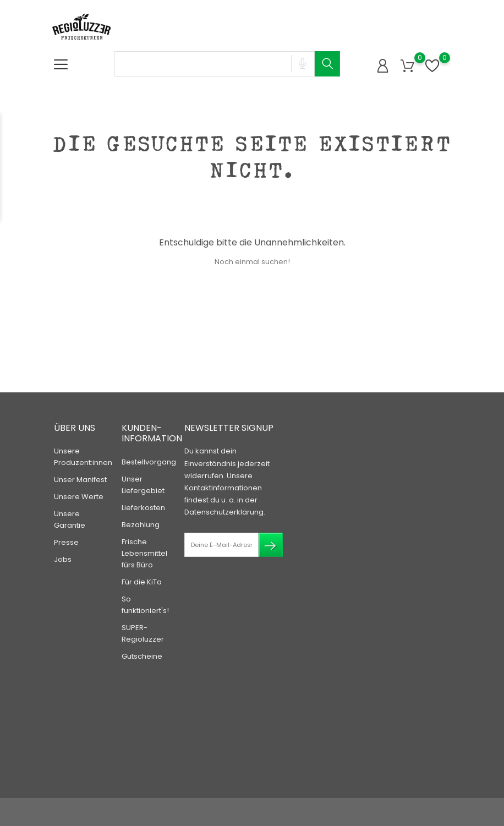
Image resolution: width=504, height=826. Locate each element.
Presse (66, 542)
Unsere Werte (79, 497)
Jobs (63, 559)
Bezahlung (141, 525)
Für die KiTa (142, 582)
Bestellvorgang (149, 462)
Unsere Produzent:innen (83, 457)
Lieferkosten (143, 508)
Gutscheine (142, 656)
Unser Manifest (80, 480)
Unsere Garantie (70, 519)
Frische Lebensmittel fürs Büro (144, 553)
